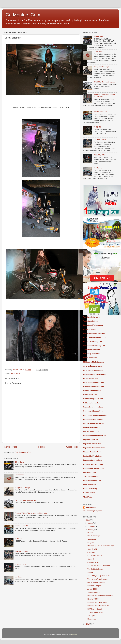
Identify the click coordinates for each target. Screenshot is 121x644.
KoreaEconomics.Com (92, 481)
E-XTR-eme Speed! (95, 609)
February (92, 526)
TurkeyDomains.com (92, 350)
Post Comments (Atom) (24, 452)
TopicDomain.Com (91, 321)
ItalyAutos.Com (89, 472)
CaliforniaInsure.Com (92, 403)
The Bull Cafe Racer (95, 569)
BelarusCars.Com (90, 395)
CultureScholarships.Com (94, 423)
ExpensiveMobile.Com (92, 444)
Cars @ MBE (92, 549)
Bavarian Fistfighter (95, 586)
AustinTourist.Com (91, 378)
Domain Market (89, 493)
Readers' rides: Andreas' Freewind (100, 596)
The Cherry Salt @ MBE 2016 (99, 576)
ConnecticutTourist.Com (93, 419)
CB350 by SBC (20, 564)
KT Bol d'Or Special (95, 556)
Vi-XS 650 (19, 539)
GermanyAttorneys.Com (93, 464)
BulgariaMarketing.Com (93, 342)
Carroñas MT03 (93, 562)
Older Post (72, 447)
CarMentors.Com (23, 15)
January (91, 530)
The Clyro (91, 616)
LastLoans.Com (90, 485)
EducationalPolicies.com (93, 325)
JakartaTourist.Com (91, 476)
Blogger (74, 634)
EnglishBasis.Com (91, 440)
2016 (88, 520)
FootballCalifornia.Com (93, 456)
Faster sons (19, 475)
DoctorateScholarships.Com (95, 436)
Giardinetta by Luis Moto (97, 582)
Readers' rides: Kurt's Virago (98, 602)
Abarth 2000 (92, 589)
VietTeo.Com (91, 508)
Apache (90, 572)
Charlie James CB (22, 526)
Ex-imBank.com (90, 329)
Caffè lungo (92, 552)
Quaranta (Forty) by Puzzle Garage (101, 546)
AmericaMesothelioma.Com (94, 337)
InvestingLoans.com (91, 354)
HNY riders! (92, 619)
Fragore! (91, 543)
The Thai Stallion (21, 551)
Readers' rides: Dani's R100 (98, 606)
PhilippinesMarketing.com (94, 362)
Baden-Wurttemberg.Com (93, 386)
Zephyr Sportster (94, 592)
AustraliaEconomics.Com (94, 382)
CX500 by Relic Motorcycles (25, 500)
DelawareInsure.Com (92, 427)
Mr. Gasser (19, 577)
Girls (18, 373)
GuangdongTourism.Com (93, 468)
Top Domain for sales (92, 317)
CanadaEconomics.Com (93, 407)
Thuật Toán (88, 497)
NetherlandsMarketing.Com (94, 346)
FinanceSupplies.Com (92, 452)
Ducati (13, 373)
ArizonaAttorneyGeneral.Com (95, 374)
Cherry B (91, 559)
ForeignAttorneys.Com (92, 460)
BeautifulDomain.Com (92, 391)
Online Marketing (90, 489)
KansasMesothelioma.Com (94, 333)
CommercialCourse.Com (93, 411)
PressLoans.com (90, 358)
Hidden (90, 533)
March (90, 523)
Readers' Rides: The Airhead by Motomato (31, 513)
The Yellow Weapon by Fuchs (99, 566)
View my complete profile (93, 511)
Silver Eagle (19, 462)
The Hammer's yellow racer (98, 579)
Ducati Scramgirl (94, 536)
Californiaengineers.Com (93, 399)
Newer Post (11, 447)
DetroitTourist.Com (91, 431)
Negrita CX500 (93, 599)
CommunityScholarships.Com (95, 415)
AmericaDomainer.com (92, 366)
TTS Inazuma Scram (95, 612)
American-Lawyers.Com (93, 370)
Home (41, 447)
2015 (88, 624)
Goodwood (92, 539)
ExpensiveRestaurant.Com (94, 448)
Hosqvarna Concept (22, 488)
